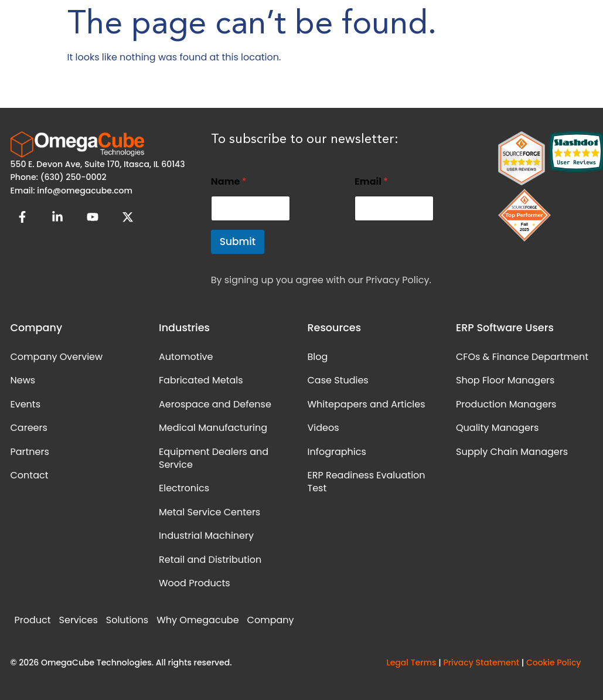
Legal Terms (411, 662)
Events (26, 404)
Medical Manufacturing (213, 428)
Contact (30, 475)
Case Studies (338, 380)
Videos (323, 428)
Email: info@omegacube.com (72, 191)
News (23, 380)
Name (229, 181)
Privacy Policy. (398, 280)
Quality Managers (497, 428)
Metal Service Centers (209, 512)
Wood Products (195, 583)
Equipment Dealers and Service (214, 458)
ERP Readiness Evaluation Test (367, 482)
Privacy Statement (481, 662)
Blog (318, 357)
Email (371, 181)
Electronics (184, 488)
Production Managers (506, 404)
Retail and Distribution (210, 560)
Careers (29, 428)
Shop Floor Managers (505, 380)
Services (79, 620)
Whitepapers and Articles (367, 404)
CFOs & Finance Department (522, 357)
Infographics (337, 452)
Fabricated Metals (201, 380)
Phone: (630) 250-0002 (59, 177)
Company (271, 620)
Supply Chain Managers (512, 452)
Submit (238, 242)
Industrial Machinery (206, 536)
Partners (30, 452)
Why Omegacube (197, 620)
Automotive (186, 357)
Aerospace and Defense (215, 404)
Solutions (127, 620)
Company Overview (57, 357)
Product (33, 620)
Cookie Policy (554, 662)
